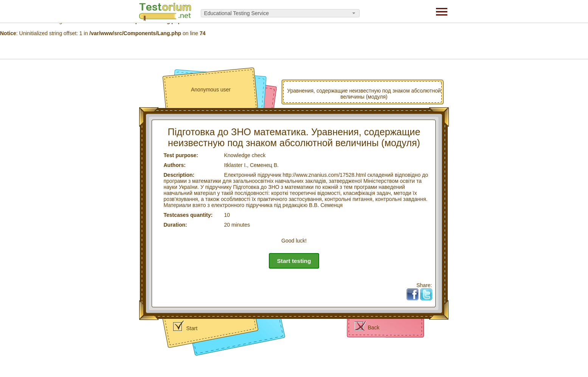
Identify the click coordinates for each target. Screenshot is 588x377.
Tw (429, 291)
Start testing (294, 261)
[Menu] (442, 11)
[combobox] (280, 13)
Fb (415, 291)
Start (192, 328)
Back (374, 328)
